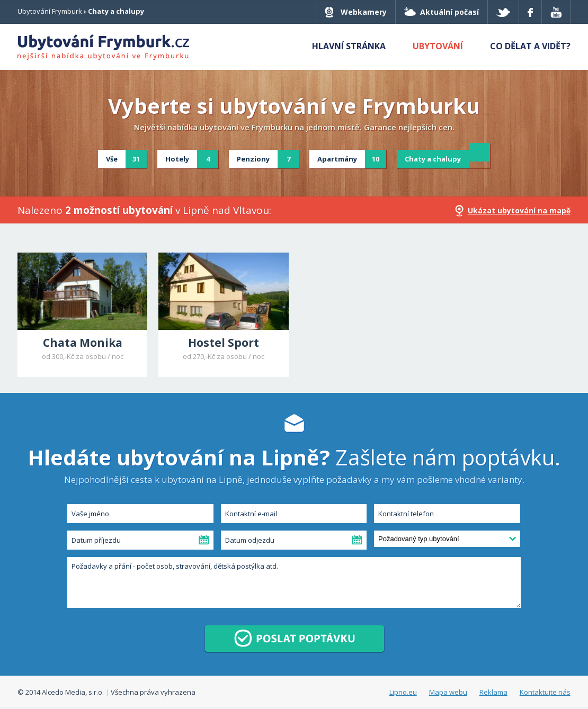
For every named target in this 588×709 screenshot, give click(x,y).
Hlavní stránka (349, 46)
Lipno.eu (403, 692)
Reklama (493, 692)
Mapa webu (448, 692)
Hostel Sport (224, 343)
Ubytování (438, 46)
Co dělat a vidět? (530, 46)
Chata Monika (83, 343)
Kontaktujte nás (545, 692)
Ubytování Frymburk (50, 11)
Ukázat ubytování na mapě (519, 210)
